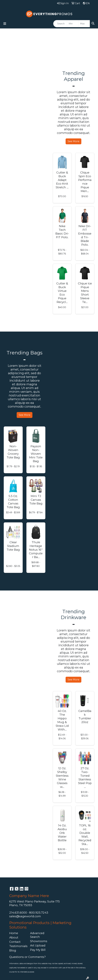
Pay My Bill (38, 950)
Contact (15, 942)
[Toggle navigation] (5, 24)
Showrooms (39, 941)
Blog (13, 950)
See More (73, 141)
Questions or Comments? (27, 957)
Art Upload (38, 945)
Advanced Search (37, 935)
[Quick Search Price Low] (73, 24)
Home (14, 933)
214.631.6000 (18, 913)
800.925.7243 (39, 913)
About (14, 937)
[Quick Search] (60, 24)
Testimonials (18, 946)
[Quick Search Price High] (84, 24)
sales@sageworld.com (25, 916)
